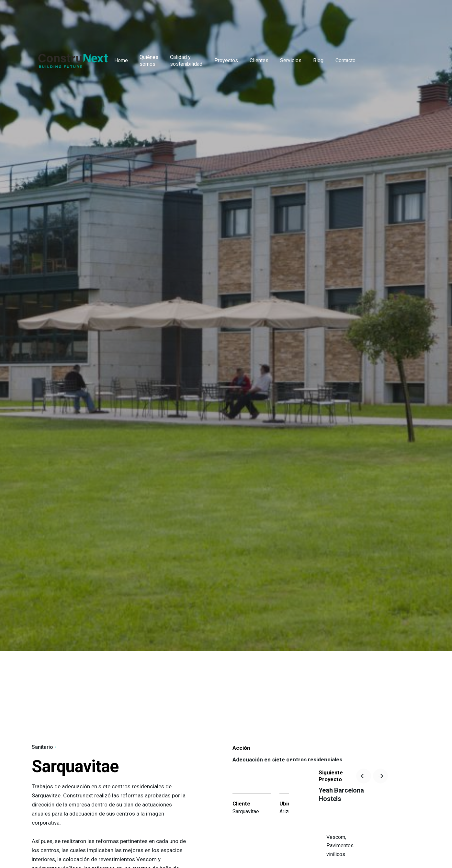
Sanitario (42, 747)
